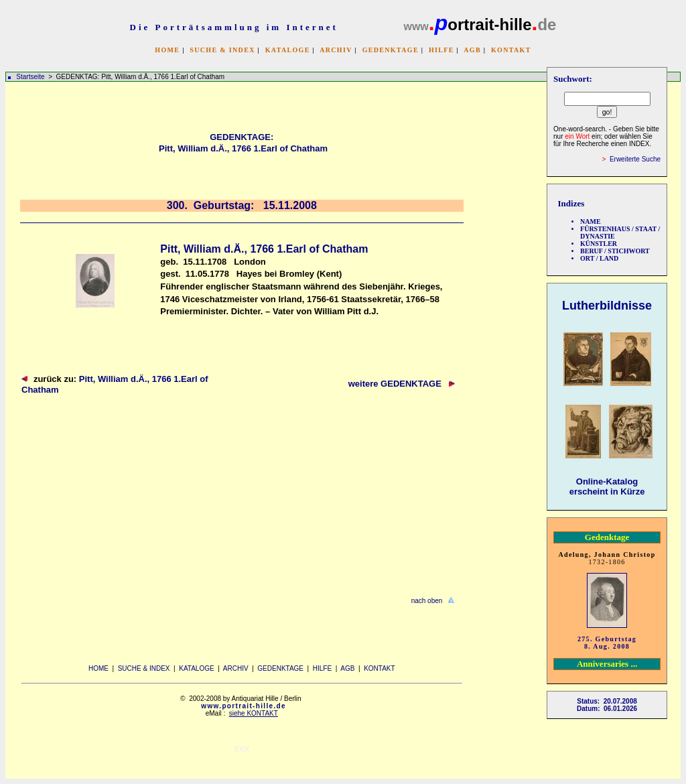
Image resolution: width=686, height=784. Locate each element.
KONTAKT (511, 50)
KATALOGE (288, 50)
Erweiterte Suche (635, 159)
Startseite (30, 77)
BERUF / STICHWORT (615, 251)
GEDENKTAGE (391, 50)
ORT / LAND (599, 258)
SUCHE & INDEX (222, 50)
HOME (167, 50)
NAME (591, 221)
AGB (472, 50)
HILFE (441, 50)
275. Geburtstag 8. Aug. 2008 (607, 643)
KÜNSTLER (599, 244)
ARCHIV (336, 50)
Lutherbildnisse (607, 306)
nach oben (427, 601)
